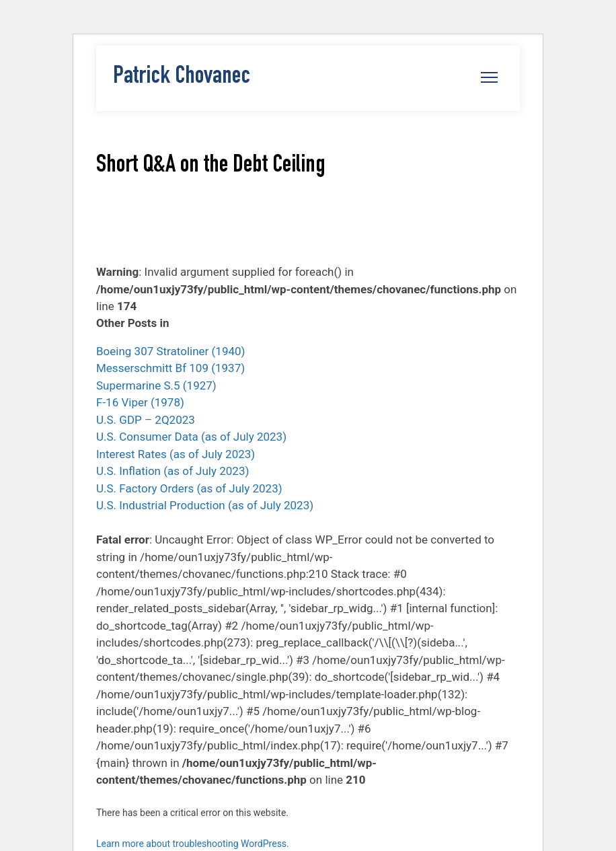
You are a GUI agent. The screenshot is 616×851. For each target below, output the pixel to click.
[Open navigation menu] (490, 77)
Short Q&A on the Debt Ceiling (211, 166)
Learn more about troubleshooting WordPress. (193, 844)
